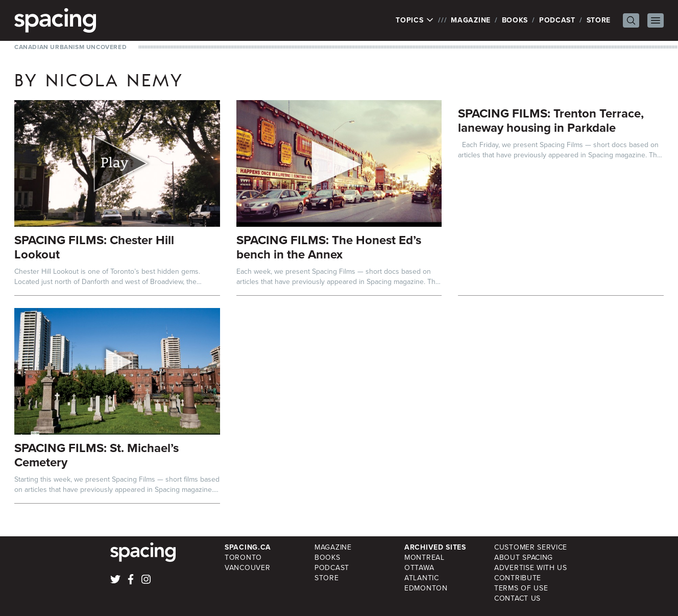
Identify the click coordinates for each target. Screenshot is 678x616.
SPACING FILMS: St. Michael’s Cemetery (96, 455)
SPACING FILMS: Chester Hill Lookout (94, 247)
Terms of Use (521, 588)
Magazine (471, 20)
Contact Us (517, 598)
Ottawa (419, 568)
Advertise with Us (531, 568)
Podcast (557, 20)
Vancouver (247, 568)
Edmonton (426, 588)
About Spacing (524, 558)
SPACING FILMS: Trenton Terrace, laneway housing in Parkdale (551, 121)
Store (599, 20)
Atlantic (422, 578)
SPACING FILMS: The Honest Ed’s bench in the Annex (329, 247)
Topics (415, 20)
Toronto (243, 558)
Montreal (425, 558)
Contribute (518, 578)
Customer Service (531, 547)
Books (515, 20)
